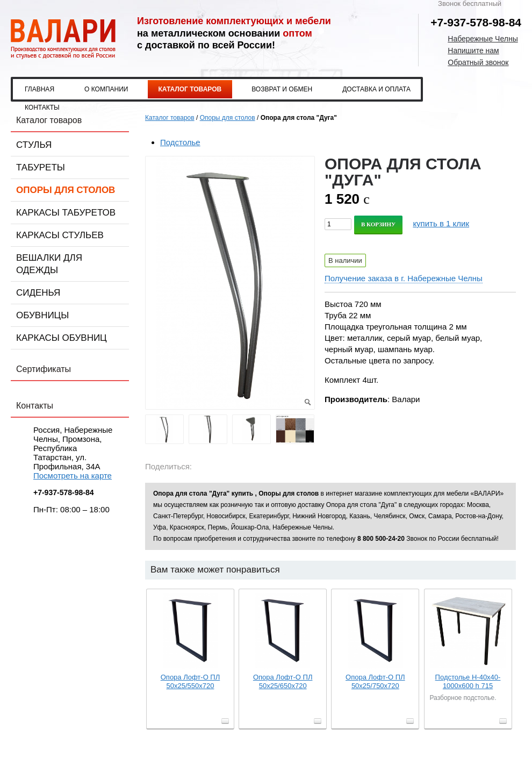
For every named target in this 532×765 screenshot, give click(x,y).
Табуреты (41, 167)
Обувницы (42, 315)
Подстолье (180, 142)
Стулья (34, 145)
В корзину (378, 224)
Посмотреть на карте (73, 476)
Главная (39, 89)
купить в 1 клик (441, 223)
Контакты (42, 108)
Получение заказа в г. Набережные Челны (404, 278)
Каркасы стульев (60, 235)
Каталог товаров (190, 89)
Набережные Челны (483, 39)
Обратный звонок (478, 62)
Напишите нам (473, 51)
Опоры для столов (66, 190)
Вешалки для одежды (49, 264)
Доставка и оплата (376, 89)
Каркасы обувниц (62, 338)
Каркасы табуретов (66, 213)
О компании (106, 89)
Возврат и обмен (282, 89)
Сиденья (38, 293)
